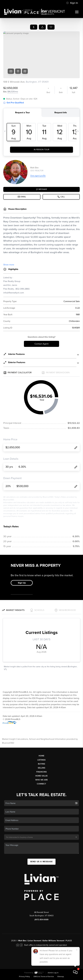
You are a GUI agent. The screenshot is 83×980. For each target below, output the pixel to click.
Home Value (41, 776)
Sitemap (61, 977)
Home (41, 756)
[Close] (77, 950)
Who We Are (41, 780)
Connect (41, 784)
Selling (41, 768)
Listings (41, 760)
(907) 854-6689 (41, 920)
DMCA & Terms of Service (44, 977)
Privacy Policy (24, 977)
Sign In (72, 3)
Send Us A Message (41, 862)
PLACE (69, 941)
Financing (41, 772)
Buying (41, 764)
